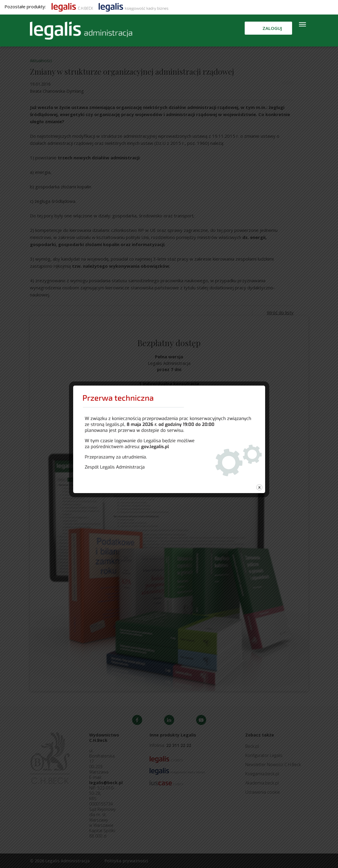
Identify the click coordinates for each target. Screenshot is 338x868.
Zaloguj (272, 28)
